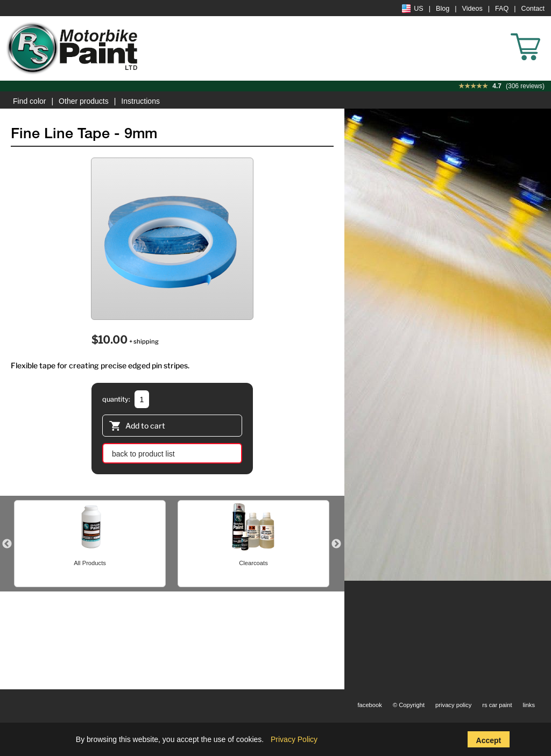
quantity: (116, 399)
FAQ (502, 9)
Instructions (140, 101)
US (413, 9)
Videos (472, 9)
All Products (90, 563)
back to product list (143, 454)
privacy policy (453, 705)
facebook (369, 705)
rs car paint (497, 705)
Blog (443, 9)
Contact (533, 9)
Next (336, 544)
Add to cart (137, 427)
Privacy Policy (294, 739)
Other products (84, 101)
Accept (489, 740)
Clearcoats (253, 563)
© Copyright (409, 705)
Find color (29, 101)
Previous (7, 544)
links (529, 705)
